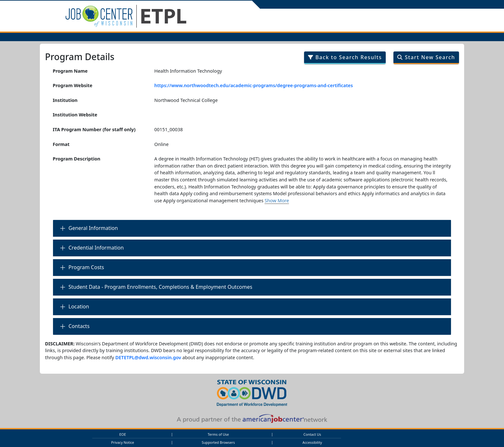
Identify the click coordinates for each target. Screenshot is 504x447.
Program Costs (86, 267)
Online (162, 144)
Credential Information (96, 248)
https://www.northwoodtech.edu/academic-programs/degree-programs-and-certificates (254, 85)
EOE (122, 434)
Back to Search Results (345, 57)
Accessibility (312, 442)
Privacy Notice (123, 442)
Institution (65, 100)
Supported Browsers (218, 442)
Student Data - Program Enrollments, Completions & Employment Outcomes (160, 287)
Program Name (70, 71)
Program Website (72, 85)
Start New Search (426, 57)
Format (61, 144)
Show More (277, 201)
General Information (93, 228)
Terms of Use (218, 434)
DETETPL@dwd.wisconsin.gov (148, 357)
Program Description (76, 159)
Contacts (79, 326)
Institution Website (75, 115)
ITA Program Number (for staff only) (94, 129)
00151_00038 (169, 129)
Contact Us (312, 434)
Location (79, 306)
